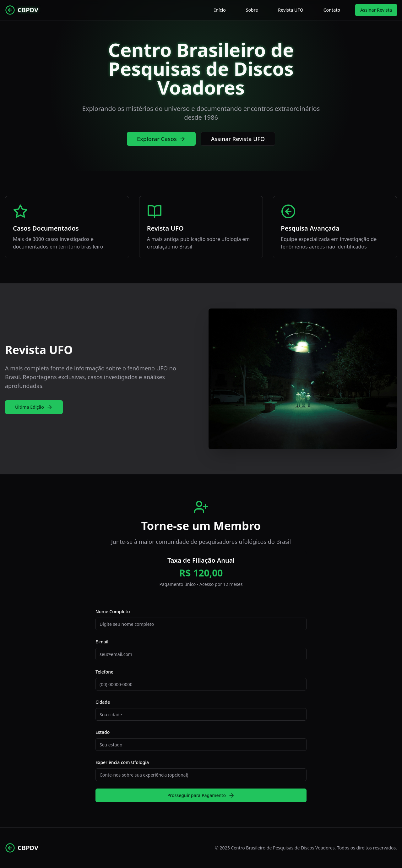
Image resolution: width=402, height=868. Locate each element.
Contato (332, 10)
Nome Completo (113, 611)
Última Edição (34, 407)
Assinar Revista (376, 10)
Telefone (104, 672)
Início (220, 10)
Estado (103, 732)
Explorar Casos (161, 139)
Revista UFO (291, 10)
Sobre (252, 10)
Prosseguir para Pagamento (201, 795)
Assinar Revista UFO (238, 139)
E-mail (102, 642)
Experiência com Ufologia (122, 762)
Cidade (103, 702)
